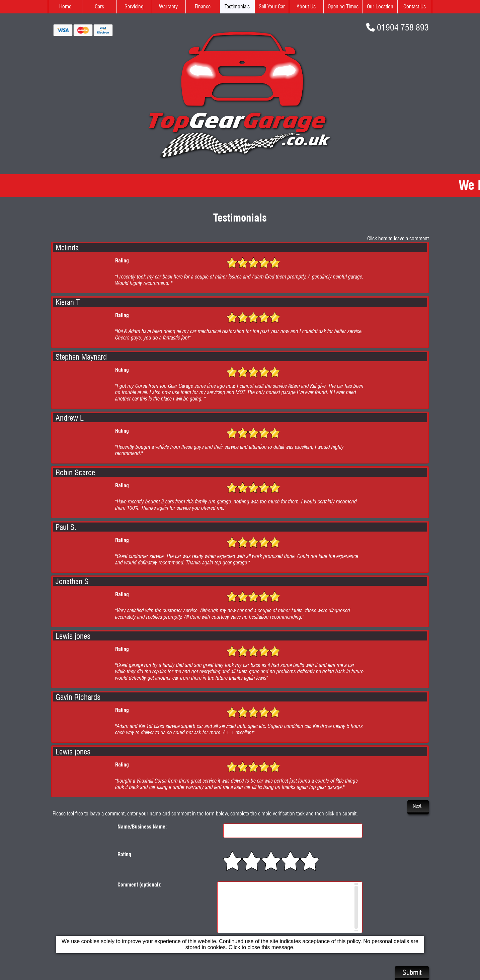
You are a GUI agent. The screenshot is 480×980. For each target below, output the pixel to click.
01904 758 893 (403, 27)
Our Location (380, 7)
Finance (203, 7)
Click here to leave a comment (398, 238)
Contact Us (415, 7)
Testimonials (237, 7)
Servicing (134, 7)
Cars (99, 7)
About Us (306, 7)
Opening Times (343, 7)
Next (417, 806)
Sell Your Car (272, 7)
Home (65, 7)
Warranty (168, 7)
